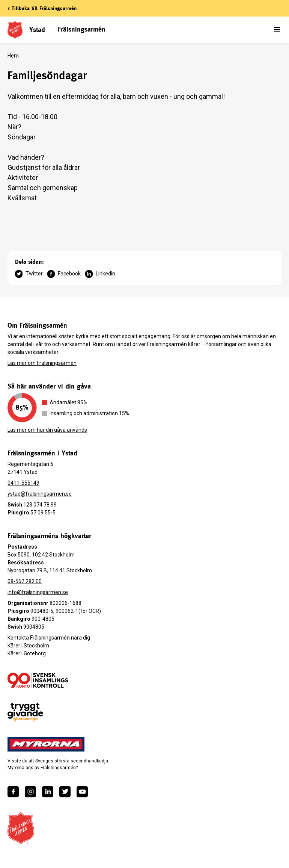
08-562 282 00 (25, 581)
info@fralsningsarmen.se (38, 592)
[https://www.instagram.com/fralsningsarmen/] (30, 792)
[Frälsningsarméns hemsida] (21, 828)
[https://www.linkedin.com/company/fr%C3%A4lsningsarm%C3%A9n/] (48, 792)
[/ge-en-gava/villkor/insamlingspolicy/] (38, 680)
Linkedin (100, 274)
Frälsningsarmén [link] (82, 29)
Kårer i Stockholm (28, 646)
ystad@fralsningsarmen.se (40, 494)
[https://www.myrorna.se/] (46, 744)
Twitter (29, 274)
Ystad (37, 29)
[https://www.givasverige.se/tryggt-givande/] (25, 712)
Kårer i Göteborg (27, 653)
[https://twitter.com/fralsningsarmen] (65, 792)
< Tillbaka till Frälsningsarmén (42, 8)
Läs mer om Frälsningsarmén (42, 363)
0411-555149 (23, 483)
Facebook (64, 274)
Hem (13, 56)
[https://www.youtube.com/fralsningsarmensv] (82, 792)
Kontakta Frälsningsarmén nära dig (49, 638)
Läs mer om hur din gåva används (47, 430)
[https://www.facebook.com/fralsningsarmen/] (13, 792)
